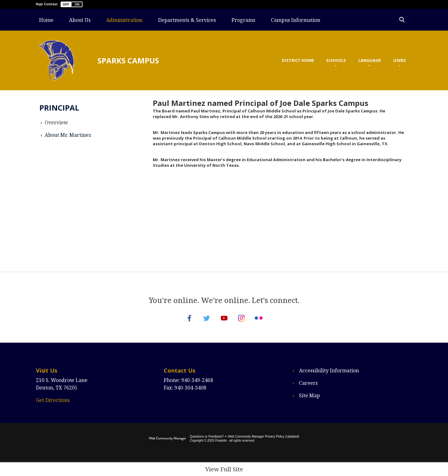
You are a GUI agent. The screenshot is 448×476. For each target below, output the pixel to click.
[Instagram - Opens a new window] (246, 322)
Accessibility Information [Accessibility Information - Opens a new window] (329, 379)
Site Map (309, 404)
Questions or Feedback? (207, 445)
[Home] (46, 20)
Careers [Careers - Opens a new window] (308, 391)
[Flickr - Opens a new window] (268, 322)
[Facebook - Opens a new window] (180, 322)
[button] (72, 4)
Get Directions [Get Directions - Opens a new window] (53, 409)
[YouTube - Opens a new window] (224, 322)
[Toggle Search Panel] (402, 20)
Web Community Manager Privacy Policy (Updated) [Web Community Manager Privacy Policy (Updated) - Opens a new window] (263, 445)
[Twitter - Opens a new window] (202, 322)
